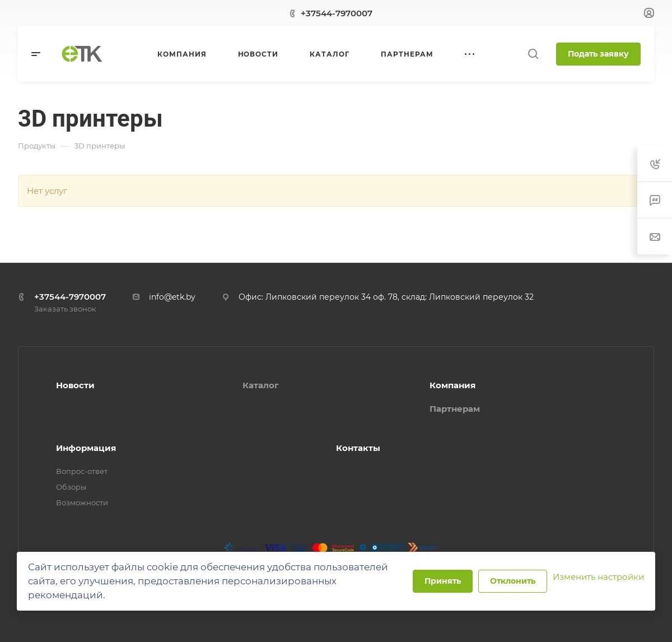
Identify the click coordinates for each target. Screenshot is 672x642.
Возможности (82, 503)
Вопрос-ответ (82, 471)
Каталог (261, 385)
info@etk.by (172, 297)
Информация (86, 448)
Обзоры (71, 487)
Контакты (358, 448)
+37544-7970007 (337, 13)
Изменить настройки (598, 577)
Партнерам (455, 409)
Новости (75, 385)
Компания (452, 385)
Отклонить (513, 581)
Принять (443, 581)
